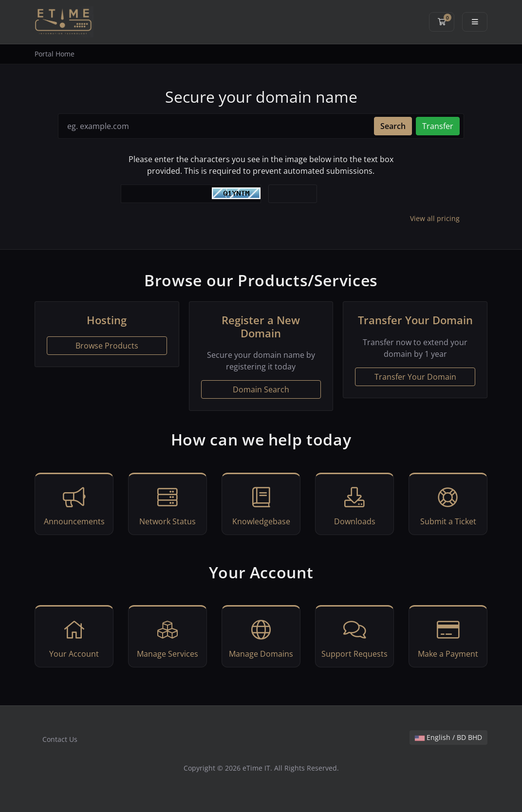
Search (393, 126)
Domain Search (261, 389)
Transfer (438, 126)
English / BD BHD (448, 737)
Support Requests (354, 638)
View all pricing (435, 218)
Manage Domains (261, 638)
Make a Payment (448, 638)
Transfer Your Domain (415, 377)
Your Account (74, 638)
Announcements (74, 505)
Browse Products (107, 346)
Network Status (168, 505)
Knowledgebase (261, 505)
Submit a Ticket (448, 505)
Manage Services (168, 638)
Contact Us (60, 739)
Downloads (354, 505)
